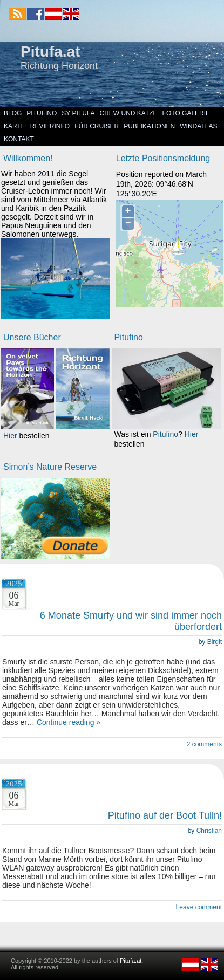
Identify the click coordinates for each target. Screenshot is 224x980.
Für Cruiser (97, 126)
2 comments (204, 744)
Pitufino (42, 113)
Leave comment (199, 907)
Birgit (215, 642)
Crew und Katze (129, 113)
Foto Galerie (186, 113)
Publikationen (149, 126)
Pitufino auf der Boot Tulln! (165, 815)
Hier (10, 436)
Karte (15, 126)
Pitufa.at (50, 52)
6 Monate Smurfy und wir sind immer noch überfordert (131, 621)
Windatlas (198, 126)
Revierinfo (50, 126)
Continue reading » (69, 722)
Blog (13, 113)
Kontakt (19, 139)
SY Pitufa (78, 113)
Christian (209, 831)
